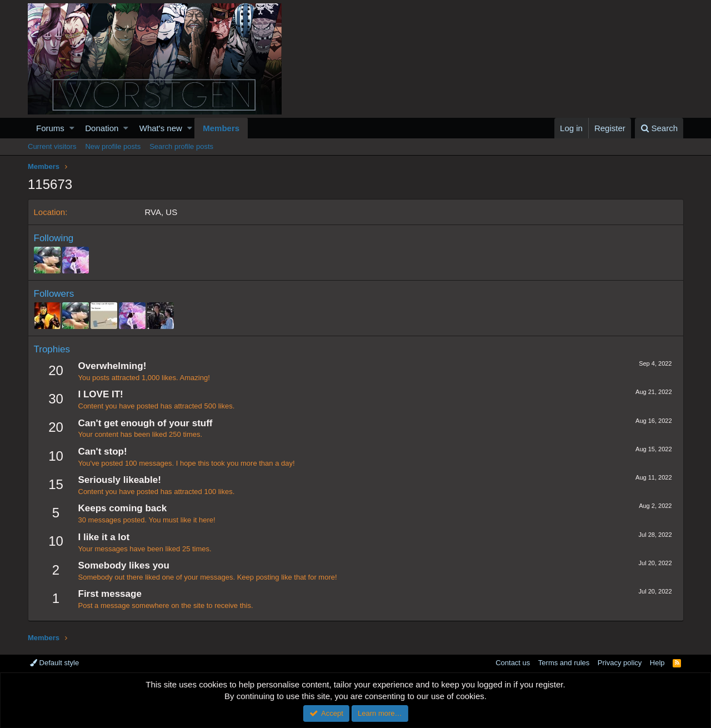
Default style (54, 663)
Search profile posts (181, 146)
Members (221, 128)
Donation (102, 128)
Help (657, 663)
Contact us (513, 663)
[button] (72, 128)
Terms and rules (564, 663)
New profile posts (113, 146)
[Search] (659, 128)
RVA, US (161, 212)
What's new (161, 128)
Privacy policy (620, 663)
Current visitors (52, 146)
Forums (50, 128)
